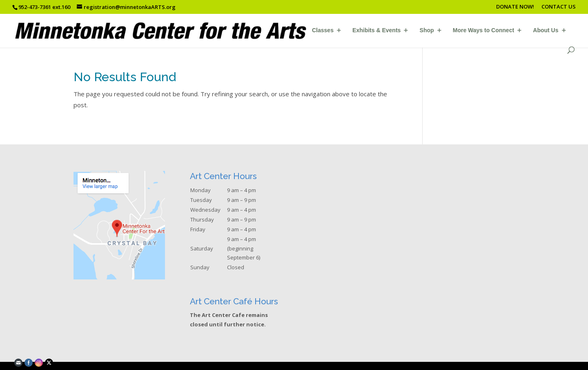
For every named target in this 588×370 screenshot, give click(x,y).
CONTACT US (559, 7)
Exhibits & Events (376, 30)
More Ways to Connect (483, 30)
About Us (546, 30)
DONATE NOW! (515, 7)
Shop (427, 30)
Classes (323, 30)
